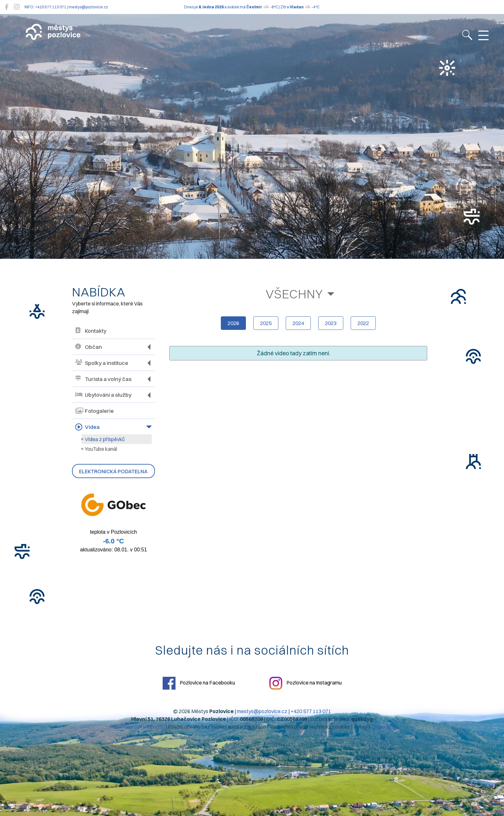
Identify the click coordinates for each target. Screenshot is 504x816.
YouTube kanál (101, 449)
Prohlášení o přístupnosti (137, 727)
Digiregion (383, 727)
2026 (233, 323)
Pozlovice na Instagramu (306, 683)
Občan (89, 347)
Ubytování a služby (103, 395)
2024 (298, 323)
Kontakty (91, 331)
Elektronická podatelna (113, 471)
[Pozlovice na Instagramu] (17, 7)
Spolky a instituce (102, 363)
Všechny (294, 294)
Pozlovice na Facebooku (199, 683)
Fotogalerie (94, 411)
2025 (266, 323)
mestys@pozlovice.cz (262, 711)
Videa (87, 427)
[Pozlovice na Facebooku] (7, 7)
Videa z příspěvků (105, 439)
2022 (363, 323)
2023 (331, 323)
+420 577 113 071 (311, 711)
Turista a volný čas (103, 379)
